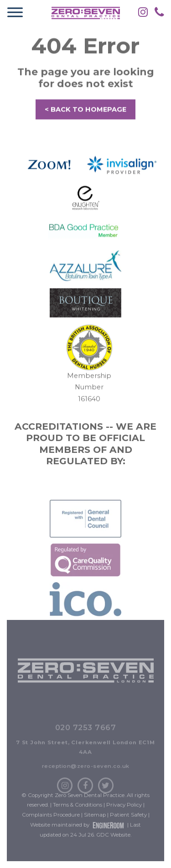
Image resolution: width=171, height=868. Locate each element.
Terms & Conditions (78, 814)
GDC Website (113, 844)
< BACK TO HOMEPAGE (85, 112)
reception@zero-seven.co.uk (86, 784)
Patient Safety (128, 824)
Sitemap (95, 824)
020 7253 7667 (86, 746)
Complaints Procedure (51, 824)
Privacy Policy (124, 814)
